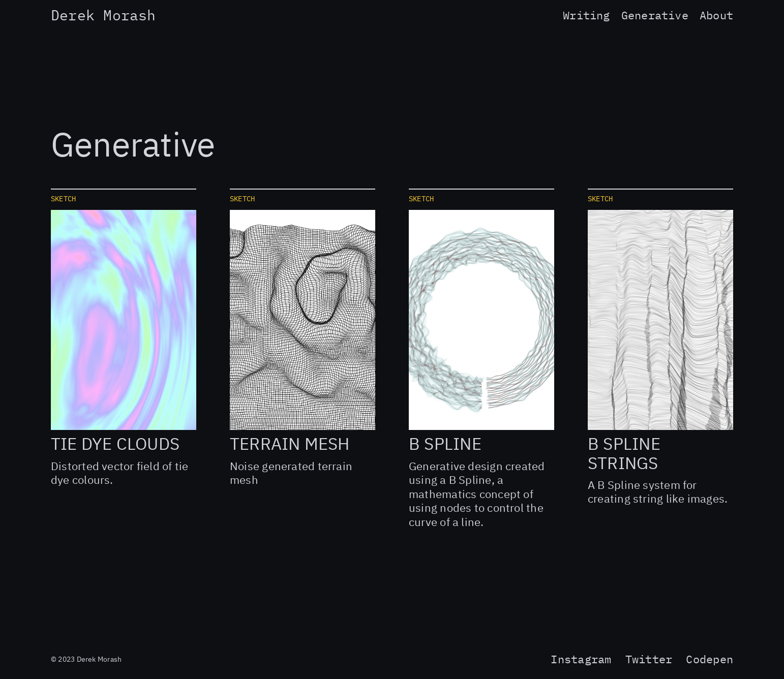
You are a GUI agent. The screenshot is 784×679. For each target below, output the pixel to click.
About (716, 16)
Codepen (710, 660)
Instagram (581, 660)
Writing (586, 16)
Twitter (649, 660)
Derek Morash (103, 17)
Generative (655, 16)
